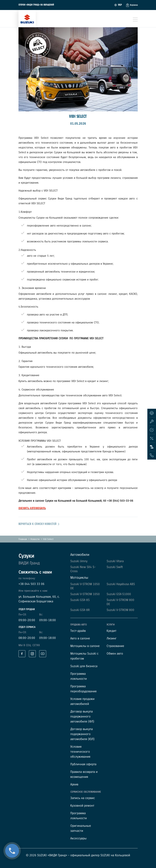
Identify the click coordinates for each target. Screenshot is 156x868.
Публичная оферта (83, 764)
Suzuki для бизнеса (84, 666)
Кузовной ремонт (82, 806)
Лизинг (112, 638)
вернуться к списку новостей (39, 524)
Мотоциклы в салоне (85, 646)
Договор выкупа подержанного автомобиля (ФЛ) (82, 717)
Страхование (115, 646)
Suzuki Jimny (79, 561)
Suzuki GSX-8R (80, 610)
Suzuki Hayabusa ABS (121, 584)
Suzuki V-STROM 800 (120, 610)
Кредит (112, 631)
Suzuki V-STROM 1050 (85, 594)
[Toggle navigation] (135, 19)
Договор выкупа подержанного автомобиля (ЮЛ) (82, 734)
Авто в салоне (80, 638)
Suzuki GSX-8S (80, 600)
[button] (132, 5)
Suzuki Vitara (115, 561)
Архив (74, 784)
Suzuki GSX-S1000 (119, 594)
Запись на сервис (83, 798)
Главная (23, 539)
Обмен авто (115, 654)
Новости (35, 539)
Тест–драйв (78, 631)
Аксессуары (78, 838)
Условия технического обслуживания (80, 752)
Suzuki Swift (115, 567)
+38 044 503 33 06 (31, 584)
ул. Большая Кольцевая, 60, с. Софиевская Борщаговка (39, 599)
